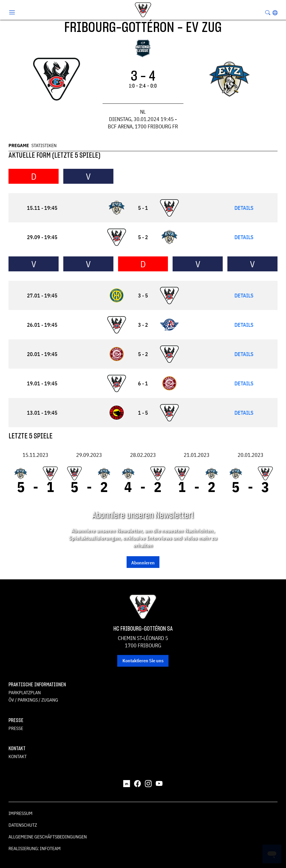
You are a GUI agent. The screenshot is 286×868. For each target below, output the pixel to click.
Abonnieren (143, 563)
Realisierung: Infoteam (35, 848)
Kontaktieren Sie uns (143, 661)
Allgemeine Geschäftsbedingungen (48, 837)
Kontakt (18, 756)
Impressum (21, 813)
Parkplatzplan (25, 692)
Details (244, 208)
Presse (16, 728)
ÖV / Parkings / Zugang (33, 700)
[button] (275, 13)
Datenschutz (23, 825)
